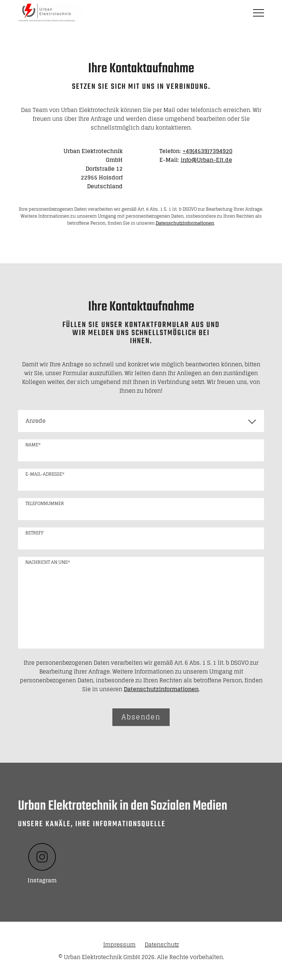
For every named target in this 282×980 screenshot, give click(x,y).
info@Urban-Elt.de (206, 160)
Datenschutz (162, 945)
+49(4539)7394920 (207, 151)
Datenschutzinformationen (185, 223)
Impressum (119, 945)
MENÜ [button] (258, 13)
